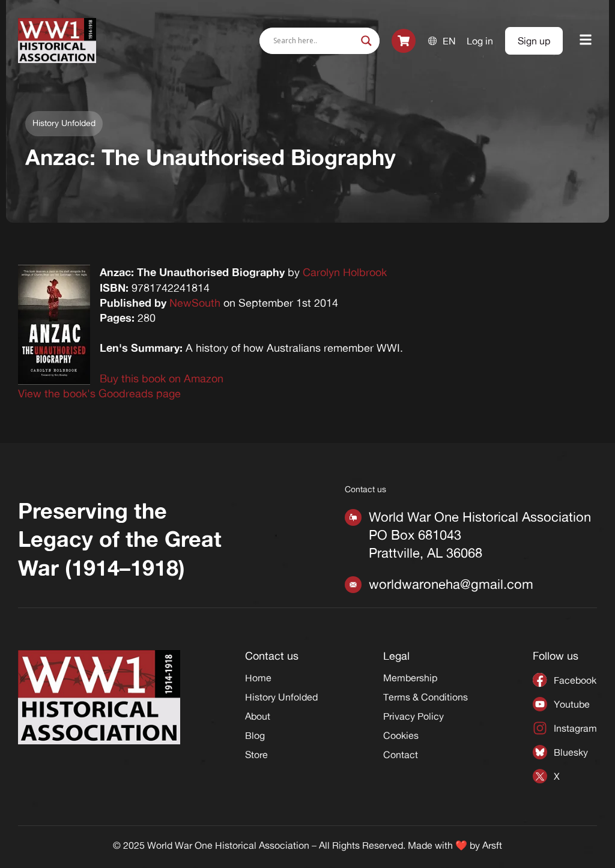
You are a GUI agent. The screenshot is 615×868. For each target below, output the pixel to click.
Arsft (492, 845)
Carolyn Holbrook (345, 272)
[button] (586, 41)
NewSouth (195, 303)
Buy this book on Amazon (162, 378)
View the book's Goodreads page (99, 393)
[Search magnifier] (366, 41)
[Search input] (314, 41)
